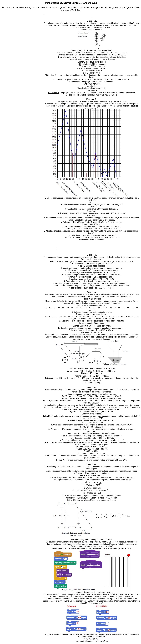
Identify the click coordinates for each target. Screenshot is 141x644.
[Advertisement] (22, 41)
